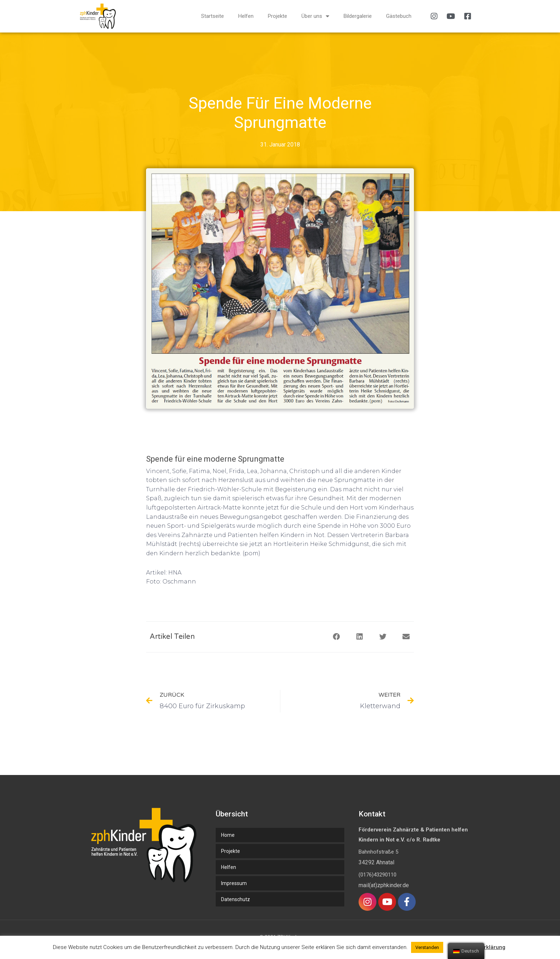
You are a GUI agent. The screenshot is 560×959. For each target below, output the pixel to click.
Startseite (212, 16)
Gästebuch (399, 16)
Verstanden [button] (427, 947)
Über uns (315, 16)
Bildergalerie (358, 16)
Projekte (277, 16)
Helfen (246, 16)
